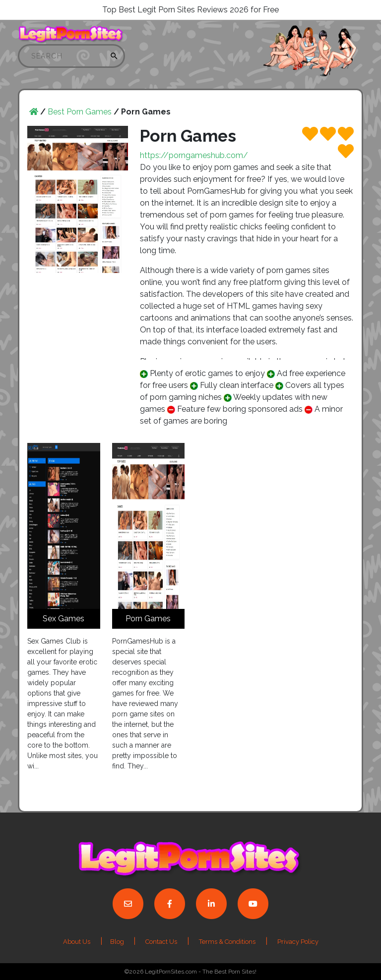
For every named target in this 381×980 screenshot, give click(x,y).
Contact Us (161, 942)
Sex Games (63, 619)
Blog (118, 942)
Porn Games (148, 619)
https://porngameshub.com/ (194, 155)
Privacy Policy (298, 942)
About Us (77, 942)
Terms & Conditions (227, 942)
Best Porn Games (80, 112)
